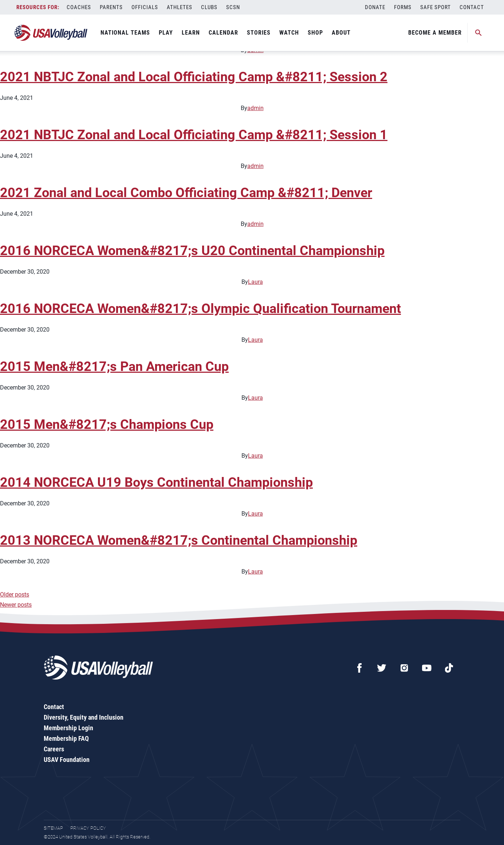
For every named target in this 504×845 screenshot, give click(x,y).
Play (166, 33)
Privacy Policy (88, 828)
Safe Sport (436, 7)
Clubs (209, 7)
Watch (289, 33)
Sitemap (53, 828)
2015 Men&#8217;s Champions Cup (107, 425)
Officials (145, 7)
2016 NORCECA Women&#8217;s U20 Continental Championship (192, 251)
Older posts (15, 594)
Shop (315, 33)
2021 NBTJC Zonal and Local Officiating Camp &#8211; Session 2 (194, 77)
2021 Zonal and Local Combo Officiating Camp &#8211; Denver (186, 193)
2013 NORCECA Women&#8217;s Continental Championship (179, 540)
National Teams (125, 33)
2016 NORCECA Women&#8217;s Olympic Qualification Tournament (200, 309)
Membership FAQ (66, 738)
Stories (259, 33)
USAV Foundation (67, 760)
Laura (255, 282)
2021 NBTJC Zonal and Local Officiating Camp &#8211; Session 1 (194, 135)
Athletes (180, 7)
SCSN (233, 7)
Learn (191, 33)
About (341, 33)
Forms (403, 7)
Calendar (223, 33)
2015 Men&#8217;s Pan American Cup (114, 367)
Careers (54, 749)
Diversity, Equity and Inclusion (84, 717)
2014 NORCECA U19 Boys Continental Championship (156, 482)
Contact (472, 7)
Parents (111, 7)
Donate (375, 7)
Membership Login (68, 728)
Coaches (79, 7)
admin (255, 108)
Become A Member (435, 33)
